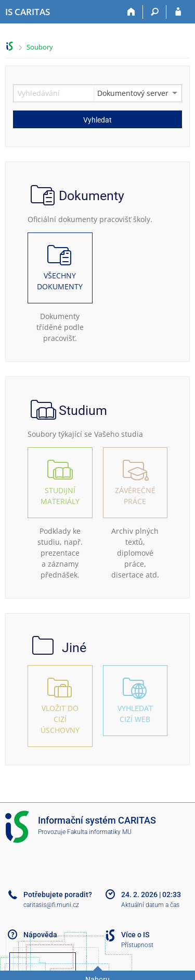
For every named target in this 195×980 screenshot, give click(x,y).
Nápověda (40, 935)
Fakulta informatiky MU (99, 832)
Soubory (40, 47)
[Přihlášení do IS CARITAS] (178, 12)
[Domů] (131, 12)
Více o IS (135, 935)
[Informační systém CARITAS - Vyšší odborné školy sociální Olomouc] (28, 12)
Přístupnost (137, 945)
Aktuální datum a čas (150, 905)
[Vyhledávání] (155, 12)
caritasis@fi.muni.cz (51, 905)
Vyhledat (97, 120)
